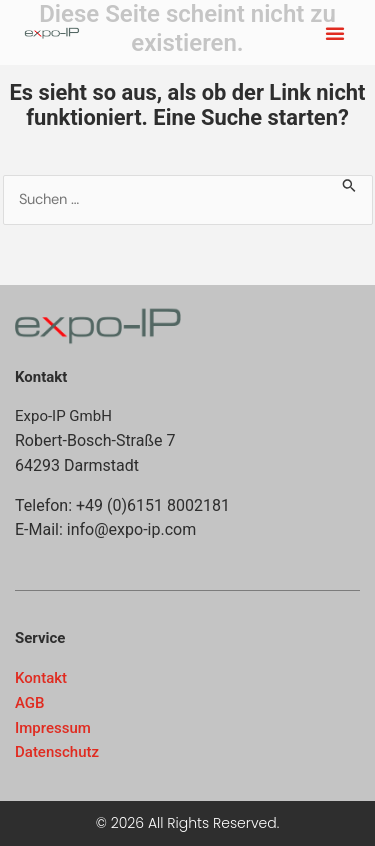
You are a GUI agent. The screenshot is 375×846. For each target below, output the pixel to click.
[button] (335, 33)
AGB (30, 703)
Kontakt (41, 678)
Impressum (53, 728)
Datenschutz (57, 752)
